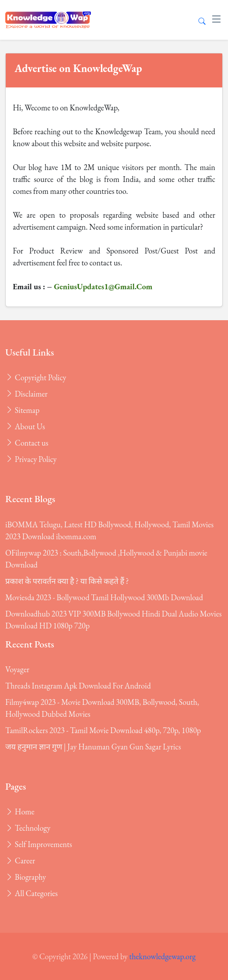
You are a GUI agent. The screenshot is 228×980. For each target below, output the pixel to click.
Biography (26, 877)
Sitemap (22, 410)
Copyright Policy (36, 377)
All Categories (32, 893)
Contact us (27, 443)
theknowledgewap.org (163, 956)
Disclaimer (26, 394)
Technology (28, 828)
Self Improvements (39, 844)
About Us (25, 426)
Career (20, 861)
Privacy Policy (31, 459)
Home (20, 812)
